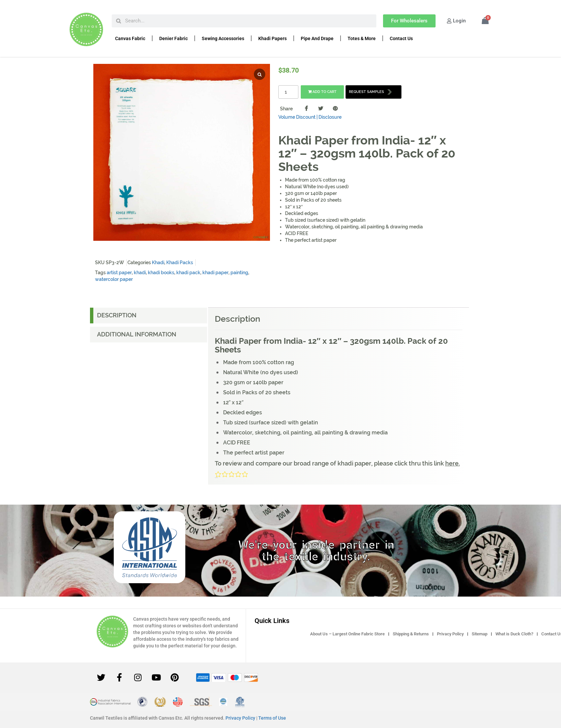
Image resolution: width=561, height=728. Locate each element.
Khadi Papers (272, 38)
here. (453, 463)
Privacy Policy (450, 634)
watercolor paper (114, 279)
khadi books (161, 273)
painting (239, 273)
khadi (140, 273)
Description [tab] (117, 315)
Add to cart (322, 92)
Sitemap (480, 634)
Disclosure (330, 117)
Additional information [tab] (137, 334)
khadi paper (215, 273)
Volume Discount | (298, 117)
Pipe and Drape (317, 38)
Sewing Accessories (223, 38)
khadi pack (188, 273)
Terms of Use (272, 718)
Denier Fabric (173, 38)
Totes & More (362, 38)
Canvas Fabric (130, 38)
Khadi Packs (180, 263)
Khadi (158, 263)
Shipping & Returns (411, 634)
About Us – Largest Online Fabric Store (347, 634)
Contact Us (401, 38)
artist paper (119, 273)
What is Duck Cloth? (514, 634)
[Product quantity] (288, 92)
